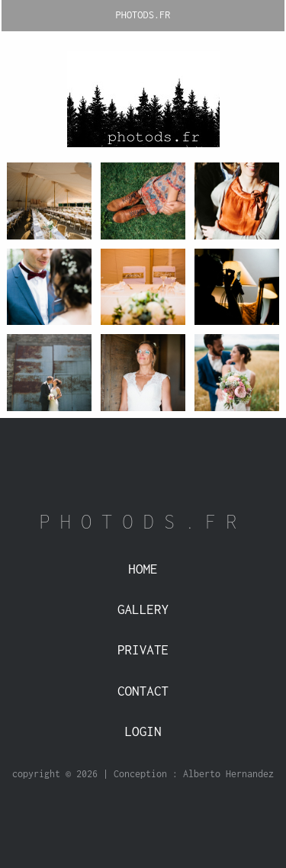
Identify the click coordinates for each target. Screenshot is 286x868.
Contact (143, 691)
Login (143, 731)
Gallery (143, 609)
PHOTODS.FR (143, 15)
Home (143, 569)
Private (143, 650)
